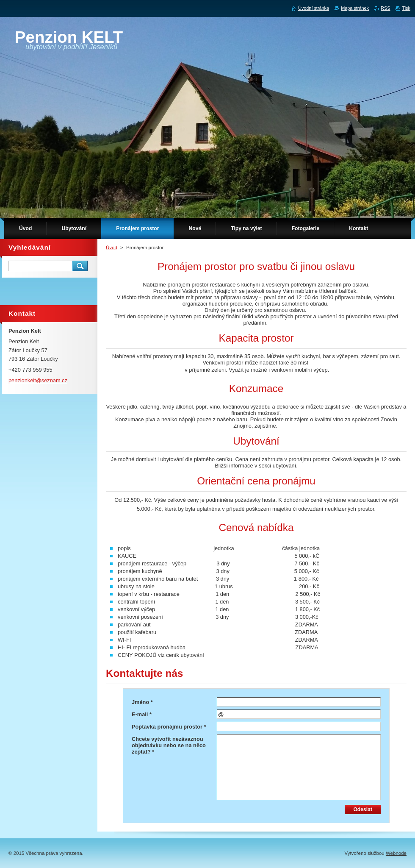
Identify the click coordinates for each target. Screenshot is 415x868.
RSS (385, 8)
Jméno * (142, 702)
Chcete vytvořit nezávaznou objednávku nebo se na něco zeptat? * (169, 745)
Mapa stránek (355, 8)
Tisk (406, 8)
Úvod (112, 248)
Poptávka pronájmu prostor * (169, 727)
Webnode (396, 853)
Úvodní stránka (314, 8)
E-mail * (142, 714)
